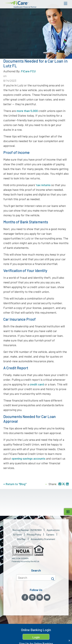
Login (36, 637)
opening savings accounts (28, 458)
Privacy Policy (34, 535)
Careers (50, 535)
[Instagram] (40, 597)
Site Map (21, 539)
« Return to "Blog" (15, 484)
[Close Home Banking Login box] (69, 641)
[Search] (53, 578)
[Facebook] (25, 597)
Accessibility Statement (43, 539)
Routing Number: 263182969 (27, 530)
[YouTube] (47, 597)
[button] (20, 4)
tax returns (43, 185)
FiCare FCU (28, 71)
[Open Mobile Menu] (65, 4)
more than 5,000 (27, 111)
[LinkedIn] (32, 597)
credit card (37, 384)
